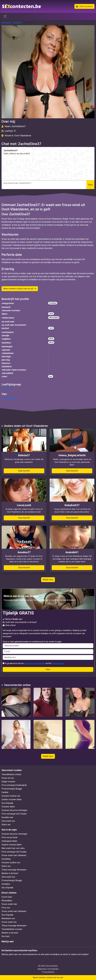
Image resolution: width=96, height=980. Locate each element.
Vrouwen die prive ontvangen (14, 810)
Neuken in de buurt (10, 873)
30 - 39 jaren (7, 389)
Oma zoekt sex (8, 821)
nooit (51, 328)
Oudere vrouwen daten (12, 799)
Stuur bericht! (24, 471)
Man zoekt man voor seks (13, 848)
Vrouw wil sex (8, 778)
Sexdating (17, 23)
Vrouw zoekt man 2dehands (14, 855)
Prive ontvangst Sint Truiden (14, 814)
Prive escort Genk (10, 837)
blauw (51, 339)
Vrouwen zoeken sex (11, 796)
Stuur (90, 185)
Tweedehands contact (11, 774)
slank (51, 314)
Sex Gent (6, 936)
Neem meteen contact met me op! (20, 289)
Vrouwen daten (8, 807)
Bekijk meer (48, 580)
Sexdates (6, 884)
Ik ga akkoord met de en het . (34, 663)
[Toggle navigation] (5, 16)
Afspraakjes (7, 901)
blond (51, 343)
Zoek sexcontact (84, 6)
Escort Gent (7, 897)
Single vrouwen (8, 782)
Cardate (5, 792)
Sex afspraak (7, 803)
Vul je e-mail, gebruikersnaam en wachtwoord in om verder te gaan (48, 644)
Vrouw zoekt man (9, 904)
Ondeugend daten (9, 841)
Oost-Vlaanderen (9, 398)
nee (51, 376)
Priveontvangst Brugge (12, 789)
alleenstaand (54, 318)
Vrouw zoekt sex (9, 922)
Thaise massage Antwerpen (14, 870)
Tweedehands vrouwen (12, 929)
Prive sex (6, 908)
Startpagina (6, 23)
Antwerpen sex (8, 918)
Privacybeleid (58, 663)
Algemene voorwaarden (35, 663)
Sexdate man (7, 817)
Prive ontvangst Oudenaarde (14, 785)
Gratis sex (6, 825)
